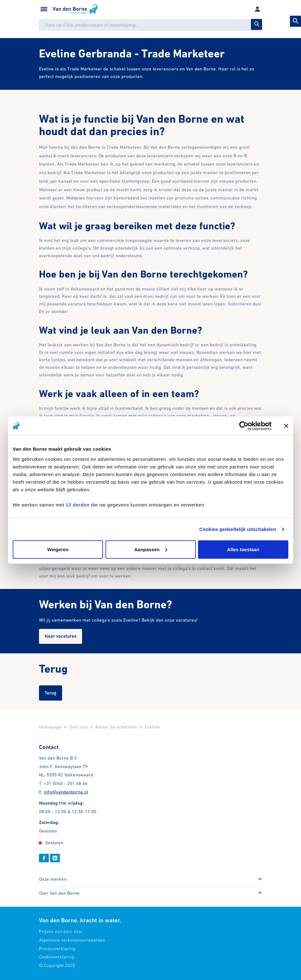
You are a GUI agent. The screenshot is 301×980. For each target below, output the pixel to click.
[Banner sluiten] (286, 426)
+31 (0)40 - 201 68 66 (66, 783)
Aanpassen (151, 549)
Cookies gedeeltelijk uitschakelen (238, 529)
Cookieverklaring (57, 957)
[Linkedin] (55, 858)
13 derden (77, 504)
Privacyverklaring (57, 948)
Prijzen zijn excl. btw (60, 931)
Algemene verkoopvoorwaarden (72, 940)
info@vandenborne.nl (66, 792)
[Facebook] (44, 858)
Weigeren (58, 549)
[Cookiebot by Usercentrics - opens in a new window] (244, 426)
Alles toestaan (243, 549)
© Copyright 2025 (57, 965)
